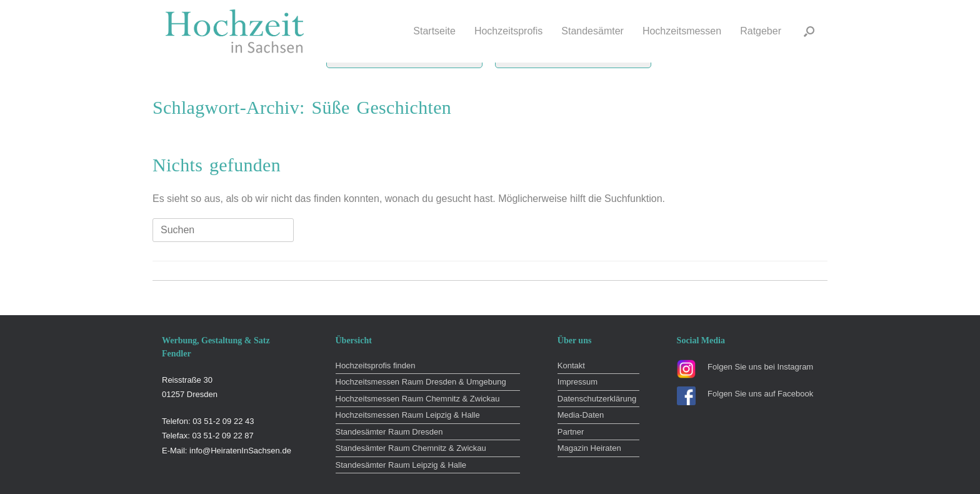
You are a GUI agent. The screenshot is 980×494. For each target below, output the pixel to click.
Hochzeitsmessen (682, 31)
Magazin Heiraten (589, 448)
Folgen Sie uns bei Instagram (760, 367)
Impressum (577, 382)
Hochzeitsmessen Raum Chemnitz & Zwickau (418, 399)
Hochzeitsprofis (508, 31)
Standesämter (592, 31)
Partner (571, 432)
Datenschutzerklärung (597, 399)
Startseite (434, 31)
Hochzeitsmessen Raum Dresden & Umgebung (421, 382)
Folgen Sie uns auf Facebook (760, 394)
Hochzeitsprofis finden (376, 365)
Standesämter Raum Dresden (389, 432)
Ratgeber (761, 31)
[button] (809, 31)
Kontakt (571, 365)
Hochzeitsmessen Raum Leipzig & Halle (408, 415)
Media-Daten (581, 415)
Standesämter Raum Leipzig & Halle (401, 465)
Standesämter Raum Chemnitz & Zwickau (411, 448)
